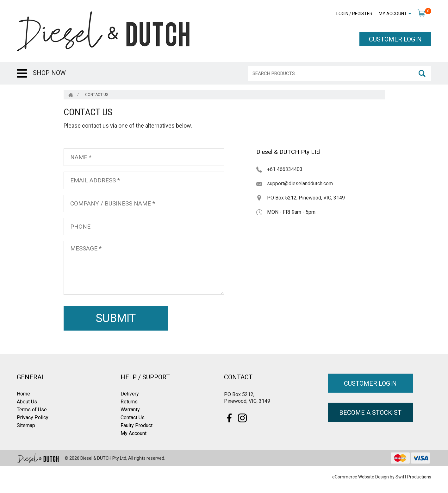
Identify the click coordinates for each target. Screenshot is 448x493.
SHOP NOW (49, 73)
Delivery (130, 394)
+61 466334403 (285, 169)
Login (342, 14)
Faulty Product (137, 425)
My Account (393, 14)
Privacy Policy (33, 417)
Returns (129, 402)
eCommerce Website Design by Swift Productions (382, 477)
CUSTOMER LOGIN (395, 39)
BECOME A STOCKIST (370, 413)
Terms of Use (32, 410)
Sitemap (26, 425)
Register (362, 14)
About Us (27, 402)
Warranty (130, 410)
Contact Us (133, 417)
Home (23, 394)
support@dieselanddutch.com (300, 183)
